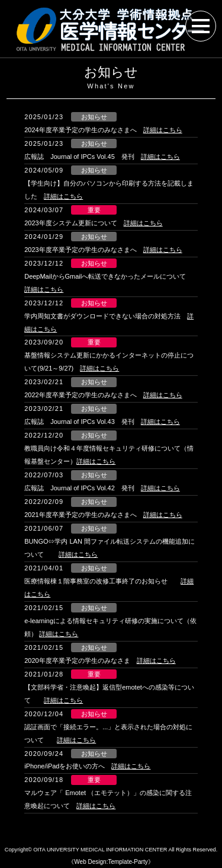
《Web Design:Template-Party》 (111, 862)
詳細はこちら (163, 130)
